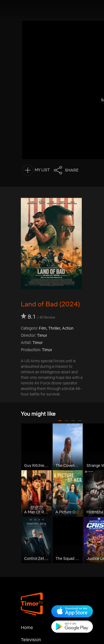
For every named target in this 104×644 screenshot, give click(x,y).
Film (43, 328)
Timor (38, 343)
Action (68, 328)
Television (31, 640)
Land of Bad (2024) (50, 304)
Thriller (54, 328)
